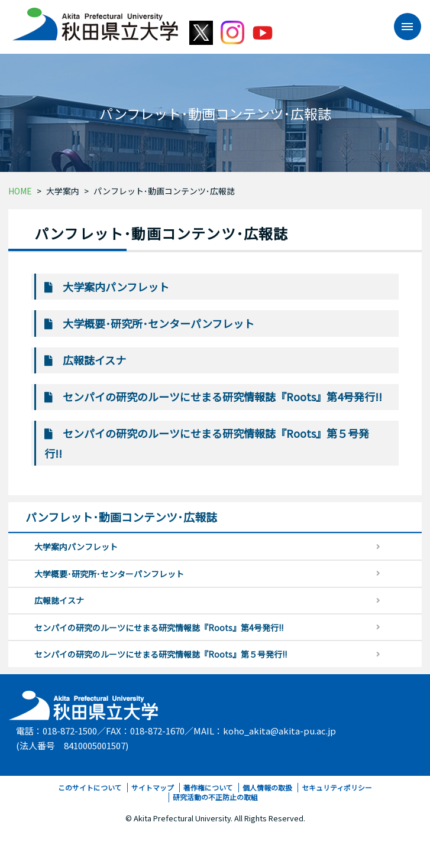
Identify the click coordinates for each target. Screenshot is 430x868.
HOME (20, 191)
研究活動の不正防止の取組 (215, 797)
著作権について (208, 787)
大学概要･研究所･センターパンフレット (159, 323)
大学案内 (63, 191)
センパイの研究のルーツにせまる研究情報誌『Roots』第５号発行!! (161, 654)
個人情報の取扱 (267, 787)
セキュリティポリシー (337, 787)
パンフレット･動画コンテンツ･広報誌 (164, 191)
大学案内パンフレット (116, 287)
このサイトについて (90, 787)
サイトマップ (153, 787)
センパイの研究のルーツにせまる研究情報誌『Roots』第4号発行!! (222, 396)
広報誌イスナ (94, 360)
